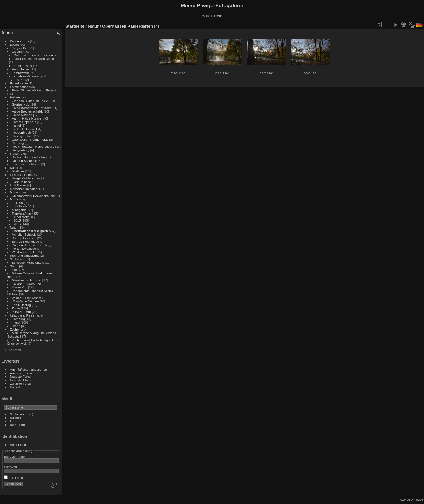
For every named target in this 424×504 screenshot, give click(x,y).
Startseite (75, 26)
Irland (16, 322)
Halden (15, 97)
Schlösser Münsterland (28, 263)
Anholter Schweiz (24, 234)
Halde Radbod (22, 115)
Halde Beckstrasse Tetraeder (32, 108)
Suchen (15, 418)
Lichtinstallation (21, 175)
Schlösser (17, 259)
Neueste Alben (20, 380)
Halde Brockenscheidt (27, 111)
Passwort (11, 467)
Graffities (18, 171)
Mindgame (19, 210)
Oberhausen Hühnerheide (30, 139)
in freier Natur (21, 312)
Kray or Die (20, 48)
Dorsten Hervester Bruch (29, 245)
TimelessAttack (23, 213)
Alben (7, 33)
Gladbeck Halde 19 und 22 (31, 101)
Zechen (15, 329)
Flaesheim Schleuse (26, 164)
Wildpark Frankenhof (27, 298)
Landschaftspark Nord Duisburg (36, 59)
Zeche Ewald (23, 66)
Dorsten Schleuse (24, 161)
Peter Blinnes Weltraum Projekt (34, 90)
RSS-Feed (17, 425)
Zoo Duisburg (21, 305)
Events (15, 45)
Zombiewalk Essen (27, 76)
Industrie (16, 154)
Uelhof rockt (20, 217)
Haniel (16, 125)
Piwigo (419, 500)
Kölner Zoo (20, 287)
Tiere (14, 270)
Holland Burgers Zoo (27, 284)
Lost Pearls (20, 206)
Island (16, 326)
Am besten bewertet (24, 373)
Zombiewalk (20, 73)
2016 (17, 224)
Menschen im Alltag (24, 189)
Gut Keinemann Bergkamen (33, 55)
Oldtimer (18, 52)
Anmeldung (18, 445)
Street (14, 266)
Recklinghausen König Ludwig (33, 146)
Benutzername (14, 457)
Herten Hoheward (24, 129)
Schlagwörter (19, 414)
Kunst (14, 168)
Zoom (16, 308)
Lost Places (18, 185)
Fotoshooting (19, 87)
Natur (14, 227)
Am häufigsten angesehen (29, 369)
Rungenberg (21, 150)
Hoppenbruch (21, 132)
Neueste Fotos (20, 376)
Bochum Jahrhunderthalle (30, 157)
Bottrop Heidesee (24, 238)
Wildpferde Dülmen (25, 301)
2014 (19, 80)
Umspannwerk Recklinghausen (34, 196)
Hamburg (18, 319)
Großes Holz (21, 104)
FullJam (17, 203)
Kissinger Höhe (23, 136)
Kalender (16, 387)
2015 (17, 220)
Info (13, 421)
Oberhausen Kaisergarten (31, 231)
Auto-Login (14, 478)
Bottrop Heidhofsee (26, 241)
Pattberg (18, 143)
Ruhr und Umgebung (25, 256)
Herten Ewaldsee (24, 248)
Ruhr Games (21, 69)
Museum (16, 192)
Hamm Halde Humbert (28, 118)
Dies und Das (20, 41)
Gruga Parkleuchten (26, 178)
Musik (14, 199)
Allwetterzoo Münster (27, 280)
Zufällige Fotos (20, 383)
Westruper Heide (24, 252)
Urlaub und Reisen (23, 315)
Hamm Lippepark (24, 122)
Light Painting (21, 182)
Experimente (19, 83)
